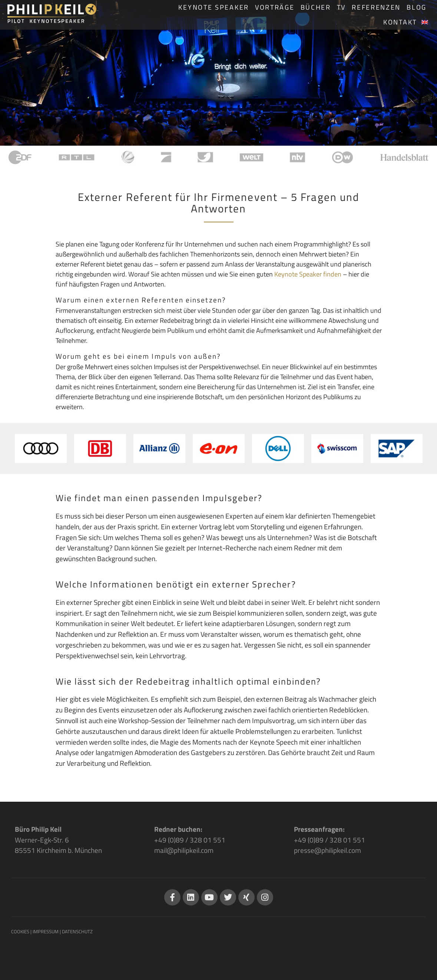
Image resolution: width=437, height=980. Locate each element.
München (88, 850)
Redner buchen (177, 829)
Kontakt (400, 22)
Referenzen (376, 7)
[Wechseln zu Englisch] (425, 22)
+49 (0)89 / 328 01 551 (190, 840)
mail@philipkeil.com (184, 850)
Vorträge (275, 7)
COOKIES (20, 931)
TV (341, 7)
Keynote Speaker (214, 7)
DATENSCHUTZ (77, 931)
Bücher (316, 7)
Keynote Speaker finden (308, 274)
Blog (417, 7)
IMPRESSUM (46, 931)
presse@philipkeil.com (327, 850)
